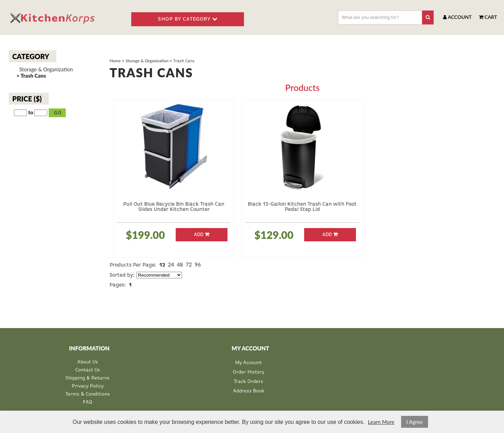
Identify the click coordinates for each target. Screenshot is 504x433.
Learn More (381, 422)
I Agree (415, 422)
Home (115, 61)
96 (198, 264)
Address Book (249, 391)
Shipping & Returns (87, 378)
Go (58, 113)
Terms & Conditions (88, 394)
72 (189, 264)
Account (457, 17)
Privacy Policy (88, 386)
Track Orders (248, 382)
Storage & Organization (46, 69)
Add (202, 235)
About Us (88, 362)
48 (180, 264)
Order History (248, 372)
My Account (248, 363)
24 (171, 264)
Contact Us (88, 370)
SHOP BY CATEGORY (188, 19)
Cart (488, 17)
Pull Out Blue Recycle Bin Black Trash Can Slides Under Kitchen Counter (174, 207)
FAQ (88, 402)
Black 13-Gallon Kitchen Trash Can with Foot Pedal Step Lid (302, 207)
